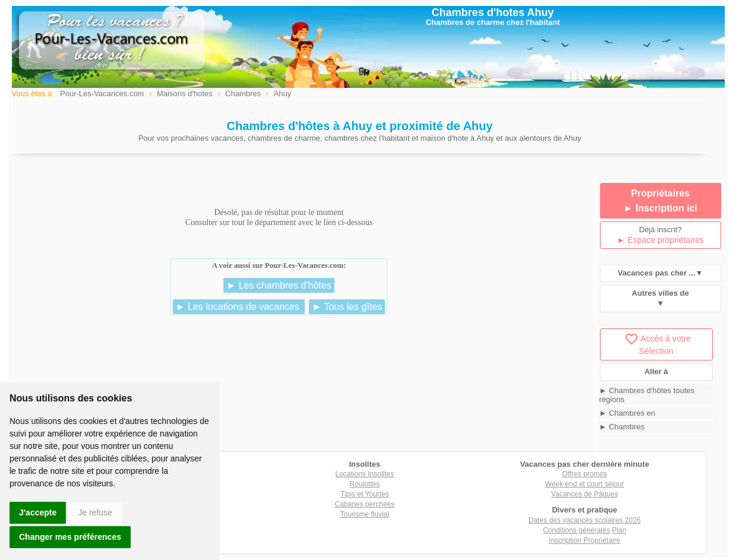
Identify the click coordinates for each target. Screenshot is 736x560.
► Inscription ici (660, 208)
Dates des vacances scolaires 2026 (585, 520)
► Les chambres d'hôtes (279, 285)
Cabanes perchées (365, 504)
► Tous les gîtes (347, 307)
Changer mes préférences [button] (70, 537)
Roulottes (365, 484)
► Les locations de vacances (239, 307)
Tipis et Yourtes (365, 494)
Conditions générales (577, 530)
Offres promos (585, 474)
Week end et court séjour (585, 484)
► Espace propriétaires (661, 240)
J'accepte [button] (38, 512)
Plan (619, 530)
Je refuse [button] (95, 512)
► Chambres (622, 427)
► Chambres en (628, 413)
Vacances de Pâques (585, 494)
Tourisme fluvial (365, 514)
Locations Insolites (365, 474)
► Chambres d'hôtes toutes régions (647, 395)
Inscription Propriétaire (585, 540)
